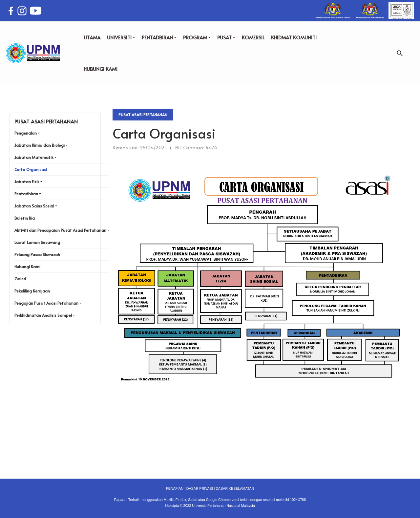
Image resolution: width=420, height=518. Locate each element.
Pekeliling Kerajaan (32, 291)
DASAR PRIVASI (200, 488)
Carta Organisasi (31, 169)
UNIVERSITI (121, 37)
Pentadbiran (26, 194)
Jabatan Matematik (34, 157)
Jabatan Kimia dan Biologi (40, 145)
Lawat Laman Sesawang (37, 242)
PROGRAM (197, 37)
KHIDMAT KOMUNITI (294, 37)
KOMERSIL (253, 37)
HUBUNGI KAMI (101, 69)
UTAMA (92, 37)
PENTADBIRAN (159, 37)
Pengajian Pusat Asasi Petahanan (46, 303)
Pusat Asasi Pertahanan (143, 115)
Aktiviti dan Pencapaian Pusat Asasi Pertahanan (60, 230)
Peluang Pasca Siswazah (37, 254)
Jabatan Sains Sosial (34, 206)
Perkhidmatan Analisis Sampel (43, 315)
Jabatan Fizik (27, 182)
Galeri (20, 279)
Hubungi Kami (27, 267)
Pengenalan (26, 133)
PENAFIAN (175, 488)
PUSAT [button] (226, 37)
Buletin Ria (25, 218)
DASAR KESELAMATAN (235, 488)
